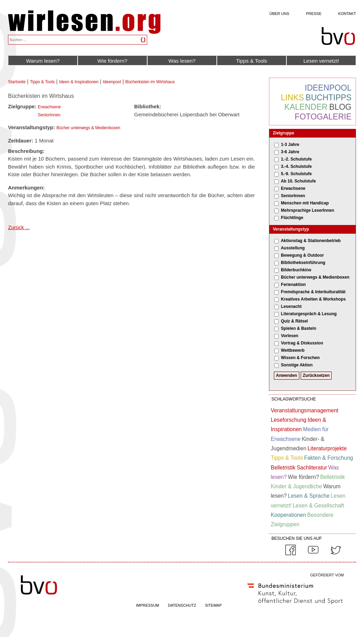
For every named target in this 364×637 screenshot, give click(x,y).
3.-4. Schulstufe (296, 166)
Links (292, 98)
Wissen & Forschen (300, 358)
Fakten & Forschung (329, 458)
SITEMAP (213, 605)
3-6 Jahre (290, 152)
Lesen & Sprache (309, 496)
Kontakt (347, 14)
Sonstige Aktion (297, 365)
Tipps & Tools (251, 61)
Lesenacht (291, 306)
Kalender (306, 107)
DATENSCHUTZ (182, 605)
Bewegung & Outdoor (302, 255)
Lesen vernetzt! (321, 61)
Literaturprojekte (327, 448)
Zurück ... (19, 227)
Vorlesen (290, 336)
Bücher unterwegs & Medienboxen (88, 128)
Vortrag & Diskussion (302, 343)
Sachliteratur (312, 468)
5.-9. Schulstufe (296, 174)
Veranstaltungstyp (291, 229)
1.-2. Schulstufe (296, 159)
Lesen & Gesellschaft (318, 506)
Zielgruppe (283, 133)
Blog (340, 107)
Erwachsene (49, 107)
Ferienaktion (293, 285)
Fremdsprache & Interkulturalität (313, 292)
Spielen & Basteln (298, 328)
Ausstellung (293, 248)
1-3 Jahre (290, 145)
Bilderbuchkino (296, 270)
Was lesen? (182, 61)
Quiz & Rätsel (294, 321)
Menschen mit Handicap (305, 203)
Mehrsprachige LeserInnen (307, 210)
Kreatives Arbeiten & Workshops (313, 299)
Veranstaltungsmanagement (304, 410)
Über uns (279, 14)
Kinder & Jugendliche (296, 486)
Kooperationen (288, 515)
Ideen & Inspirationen (79, 82)
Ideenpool (112, 82)
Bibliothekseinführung (303, 263)
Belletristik (283, 468)
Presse (314, 14)
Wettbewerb (293, 350)
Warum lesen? (43, 61)
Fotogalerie (323, 117)
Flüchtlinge (292, 218)
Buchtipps (329, 98)
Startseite (17, 82)
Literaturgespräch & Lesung (309, 314)
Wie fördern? (112, 61)
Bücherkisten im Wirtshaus (150, 82)
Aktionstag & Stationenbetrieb (311, 241)
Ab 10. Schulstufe (298, 181)
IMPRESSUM (148, 605)
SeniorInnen (49, 115)
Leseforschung (288, 420)
